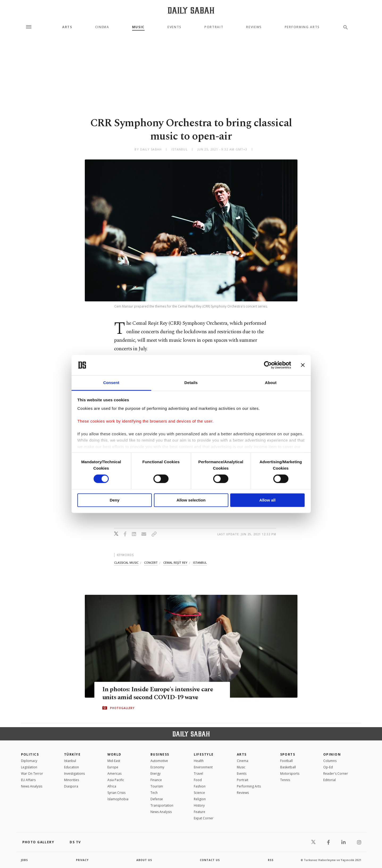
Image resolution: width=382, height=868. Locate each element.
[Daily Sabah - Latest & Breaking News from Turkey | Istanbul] (191, 10)
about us (144, 860)
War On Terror (32, 774)
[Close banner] (303, 365)
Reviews (254, 27)
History (199, 805)
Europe (113, 767)
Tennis (285, 780)
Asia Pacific (116, 780)
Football (286, 761)
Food (198, 780)
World (114, 754)
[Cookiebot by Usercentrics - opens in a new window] (268, 365)
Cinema (102, 27)
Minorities (72, 780)
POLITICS (30, 754)
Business (160, 754)
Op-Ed (328, 767)
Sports (288, 754)
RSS (271, 860)
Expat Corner (204, 818)
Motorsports (290, 774)
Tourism (157, 786)
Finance (156, 780)
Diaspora (71, 786)
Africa (112, 786)
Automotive (159, 761)
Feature (200, 812)
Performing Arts (302, 27)
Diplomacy (29, 761)
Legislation (29, 767)
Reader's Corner (336, 774)
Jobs (25, 860)
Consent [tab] (111, 383)
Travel (198, 774)
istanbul (200, 562)
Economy (157, 767)
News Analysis (32, 786)
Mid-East (114, 761)
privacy (82, 860)
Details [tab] (191, 383)
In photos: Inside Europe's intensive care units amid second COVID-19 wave (160, 693)
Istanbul (70, 761)
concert (151, 562)
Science (199, 793)
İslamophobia (118, 799)
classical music (126, 562)
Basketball (288, 767)
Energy (156, 774)
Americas (114, 774)
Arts (67, 27)
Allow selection (191, 500)
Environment (203, 767)
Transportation (162, 805)
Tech (154, 793)
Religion (200, 799)
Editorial (329, 780)
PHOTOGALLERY (122, 708)
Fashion (200, 786)
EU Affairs (28, 780)
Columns (330, 761)
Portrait (214, 27)
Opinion (332, 754)
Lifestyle (204, 754)
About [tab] (271, 383)
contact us (210, 860)
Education (72, 767)
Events (175, 27)
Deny (115, 500)
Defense (157, 799)
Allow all (268, 500)
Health (199, 761)
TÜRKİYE (72, 754)
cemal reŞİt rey (175, 562)
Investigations (74, 774)
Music (138, 27)
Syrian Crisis (116, 793)
